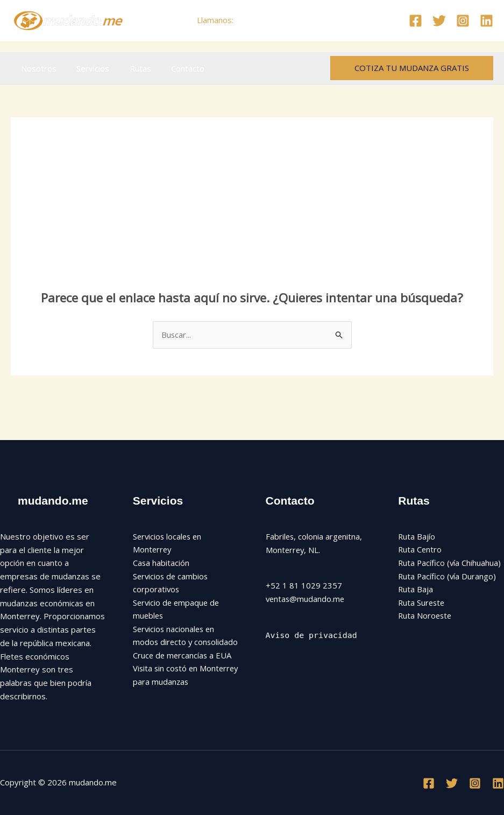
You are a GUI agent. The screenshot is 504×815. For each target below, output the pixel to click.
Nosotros (37, 68)
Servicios (87, 68)
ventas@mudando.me (306, 599)
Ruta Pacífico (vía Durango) (448, 576)
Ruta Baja (416, 590)
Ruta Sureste (422, 603)
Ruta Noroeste (426, 616)
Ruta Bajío (417, 536)
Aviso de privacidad (312, 635)
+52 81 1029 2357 (271, 20)
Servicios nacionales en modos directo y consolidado (175, 643)
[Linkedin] (487, 21)
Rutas (130, 68)
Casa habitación (161, 563)
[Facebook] (416, 21)
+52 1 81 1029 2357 (304, 586)
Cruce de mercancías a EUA (183, 670)
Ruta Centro (420, 550)
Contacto (174, 68)
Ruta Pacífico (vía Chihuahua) (450, 563)
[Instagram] (463, 21)
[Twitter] (439, 21)
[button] (412, 68)
